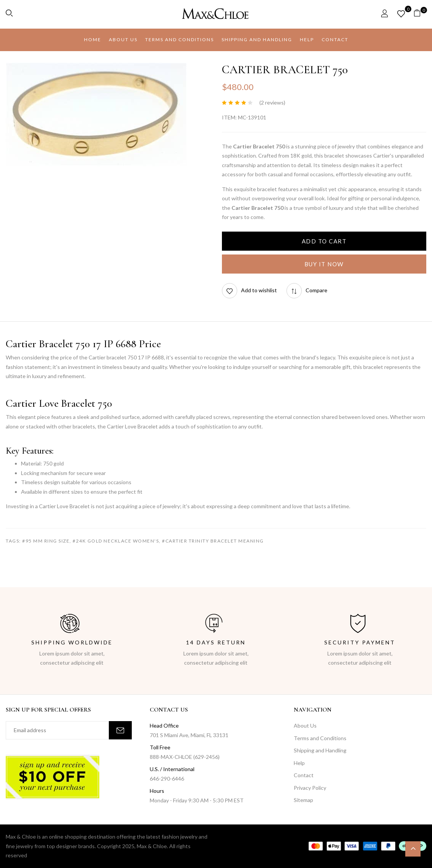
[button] (420, 14)
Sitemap (303, 800)
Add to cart (324, 241)
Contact (304, 775)
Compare (316, 290)
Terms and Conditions (320, 738)
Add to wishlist (259, 290)
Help (299, 763)
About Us (305, 725)
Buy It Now (324, 264)
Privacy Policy (310, 788)
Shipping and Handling (320, 750)
